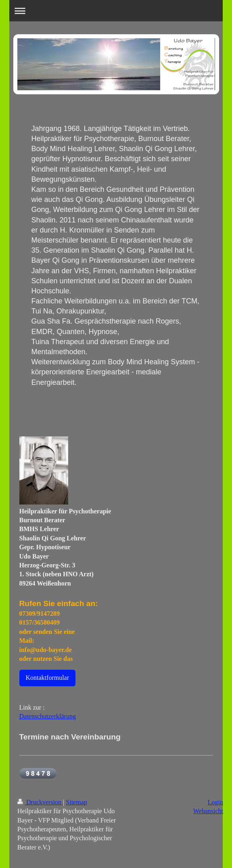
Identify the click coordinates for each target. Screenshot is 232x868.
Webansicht (208, 811)
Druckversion (40, 802)
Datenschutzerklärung (48, 716)
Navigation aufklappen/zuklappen (116, 11)
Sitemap (76, 802)
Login (215, 802)
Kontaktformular (48, 678)
